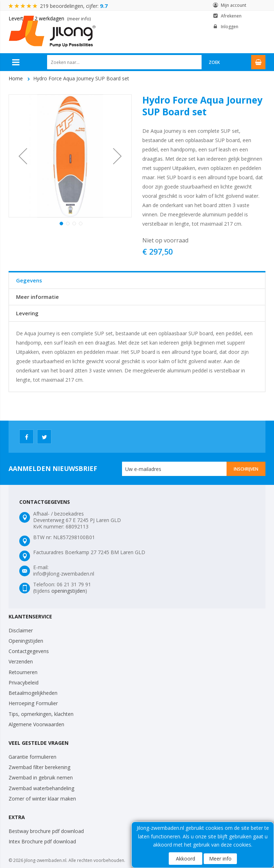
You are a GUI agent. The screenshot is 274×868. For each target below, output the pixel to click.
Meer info (220, 859)
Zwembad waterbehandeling (41, 788)
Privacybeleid (24, 683)
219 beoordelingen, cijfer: (74, 6)
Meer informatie (37, 297)
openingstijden (68, 591)
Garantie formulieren (32, 757)
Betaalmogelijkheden (33, 693)
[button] (23, 156)
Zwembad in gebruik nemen (41, 777)
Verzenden (21, 661)
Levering (27, 313)
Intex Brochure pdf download (42, 841)
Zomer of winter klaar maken (42, 799)
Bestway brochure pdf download (46, 831)
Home (16, 78)
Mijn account (234, 5)
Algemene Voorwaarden (36, 724)
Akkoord (186, 859)
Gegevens (29, 280)
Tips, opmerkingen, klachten (41, 714)
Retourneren (23, 672)
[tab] (137, 280)
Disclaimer (21, 630)
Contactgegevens (29, 651)
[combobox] (125, 62)
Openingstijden (26, 641)
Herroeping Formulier (33, 703)
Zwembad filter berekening (39, 767)
